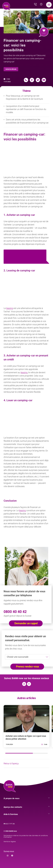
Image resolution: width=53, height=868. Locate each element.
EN (14, 824)
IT (9, 824)
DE (7, 824)
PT (11, 824)
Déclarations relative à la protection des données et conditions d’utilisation (26, 836)
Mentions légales (10, 842)
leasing (10, 308)
